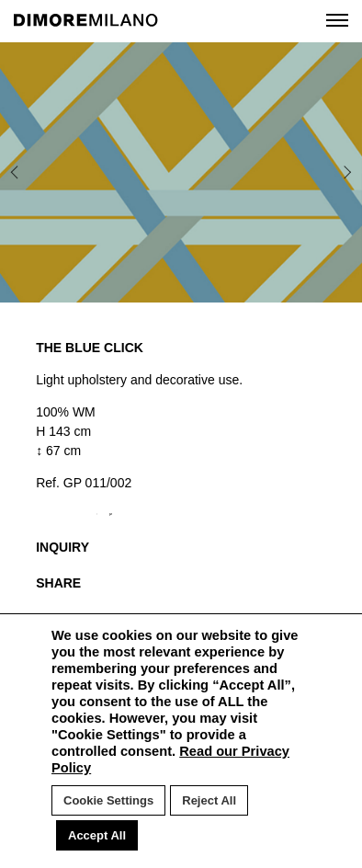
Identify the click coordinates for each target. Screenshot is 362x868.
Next (324, 172)
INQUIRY (62, 547)
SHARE (58, 583)
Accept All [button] (97, 835)
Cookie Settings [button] (108, 800)
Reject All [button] (209, 800)
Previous (27, 172)
